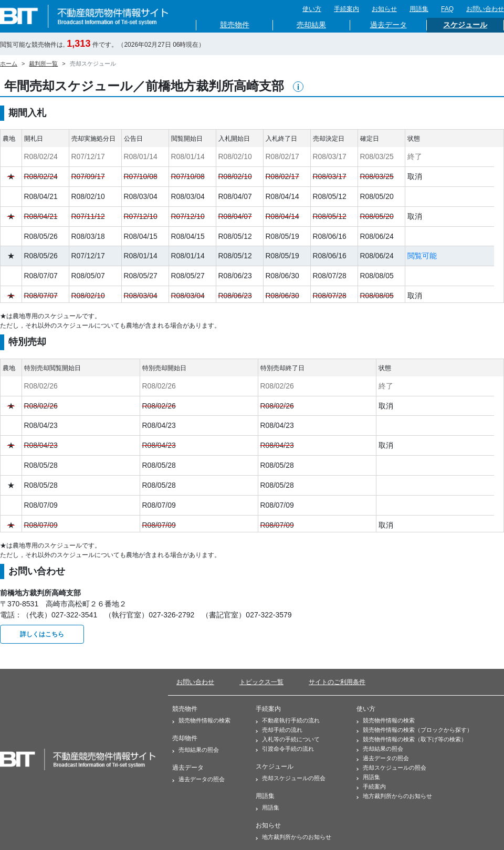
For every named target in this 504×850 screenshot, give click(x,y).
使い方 (312, 9)
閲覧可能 (422, 256)
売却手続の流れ (279, 730)
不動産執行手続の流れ (288, 720)
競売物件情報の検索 (201, 720)
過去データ (388, 25)
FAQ (447, 9)
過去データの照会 (198, 779)
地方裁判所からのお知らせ (293, 837)
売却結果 (311, 25)
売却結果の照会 (196, 750)
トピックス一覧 (261, 682)
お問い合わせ (485, 9)
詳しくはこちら (42, 634)
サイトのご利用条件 (337, 682)
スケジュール (465, 25)
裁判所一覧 (43, 64)
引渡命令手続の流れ (285, 749)
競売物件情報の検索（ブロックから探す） (414, 730)
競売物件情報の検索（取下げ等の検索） (412, 739)
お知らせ (384, 9)
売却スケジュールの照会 (291, 778)
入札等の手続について (288, 739)
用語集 (419, 9)
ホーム (9, 64)
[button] (298, 87)
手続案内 (346, 9)
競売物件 (235, 25)
